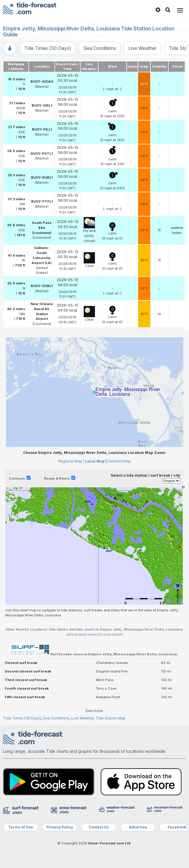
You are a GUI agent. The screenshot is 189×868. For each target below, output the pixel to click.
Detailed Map (119, 461)
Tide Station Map (110, 718)
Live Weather (142, 48)
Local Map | (96, 461)
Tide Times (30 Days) (48, 48)
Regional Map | (71, 461)
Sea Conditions (100, 48)
